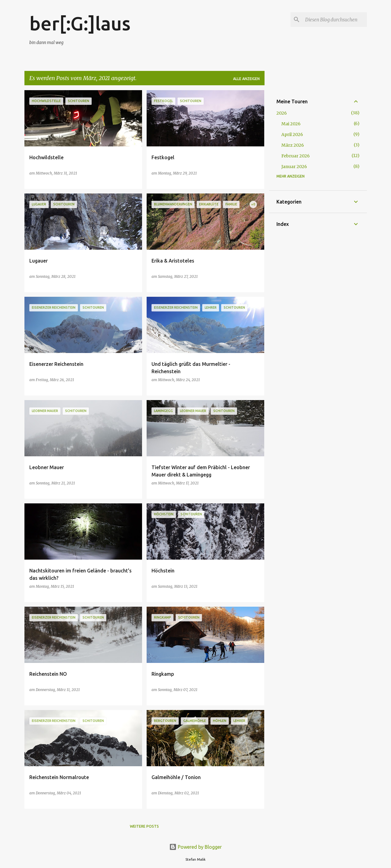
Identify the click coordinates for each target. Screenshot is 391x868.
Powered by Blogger (195, 847)
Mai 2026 (291, 124)
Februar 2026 (296, 156)
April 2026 (292, 134)
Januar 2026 (294, 167)
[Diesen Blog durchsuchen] (335, 20)
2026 (282, 113)
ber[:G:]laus (80, 23)
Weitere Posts (144, 826)
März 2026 (293, 145)
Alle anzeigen (246, 79)
